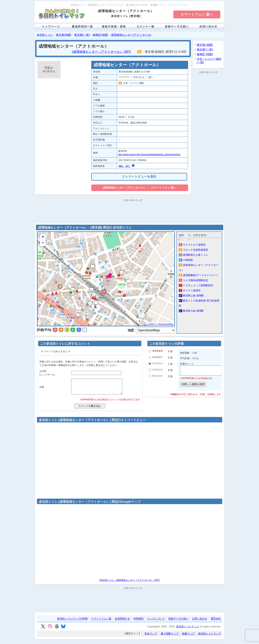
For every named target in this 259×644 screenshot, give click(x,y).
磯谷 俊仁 (125, 166)
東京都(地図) (64, 35)
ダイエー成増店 (190, 290)
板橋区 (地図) (205, 54)
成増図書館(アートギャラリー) (198, 275)
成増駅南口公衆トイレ (194, 255)
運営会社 (216, 622)
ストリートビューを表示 (139, 177)
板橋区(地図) (100, 35)
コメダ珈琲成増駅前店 (194, 280)
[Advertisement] (208, 134)
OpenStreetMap (166, 324)
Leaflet (151, 324)
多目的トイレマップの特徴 (72, 622)
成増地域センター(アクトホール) (131, 35)
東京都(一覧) (82, 35)
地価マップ (188, 636)
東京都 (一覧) (205, 49)
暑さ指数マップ (170, 636)
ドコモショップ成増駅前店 (196, 285)
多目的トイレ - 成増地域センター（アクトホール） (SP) (130, 583)
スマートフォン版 (101, 622)
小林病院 (186, 260)
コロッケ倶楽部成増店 (194, 250)
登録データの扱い (178, 622)
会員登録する (122, 622)
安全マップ (151, 636)
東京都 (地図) (205, 45)
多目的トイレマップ (188, 629)
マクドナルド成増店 (192, 245)
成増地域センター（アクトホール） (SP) (101, 52)
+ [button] (43, 237)
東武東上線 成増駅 (191, 296)
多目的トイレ (45, 35)
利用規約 (139, 622)
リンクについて (156, 622)
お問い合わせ (200, 622)
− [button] (43, 243)
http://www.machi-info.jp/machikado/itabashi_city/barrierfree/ (149, 155)
